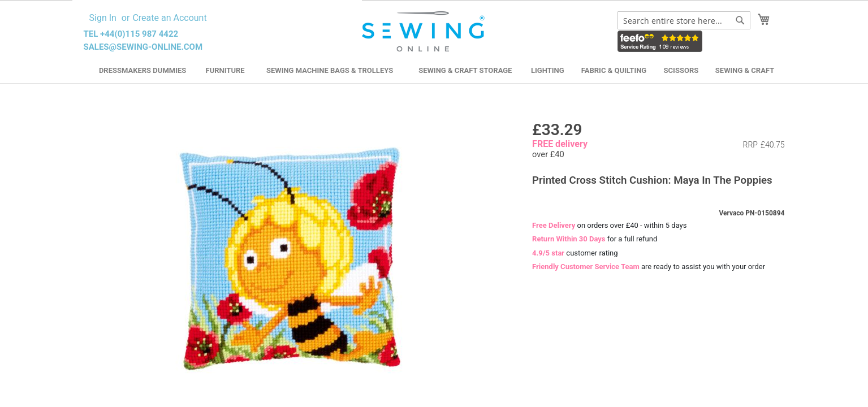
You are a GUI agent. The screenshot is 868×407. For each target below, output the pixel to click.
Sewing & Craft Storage (465, 70)
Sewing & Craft (745, 70)
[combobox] (684, 20)
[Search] (740, 20)
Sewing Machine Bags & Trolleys (330, 70)
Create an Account (169, 18)
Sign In (103, 18)
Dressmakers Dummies (142, 70)
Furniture (225, 70)
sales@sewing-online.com (143, 47)
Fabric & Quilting (614, 70)
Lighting (548, 70)
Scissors (681, 70)
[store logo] (425, 32)
